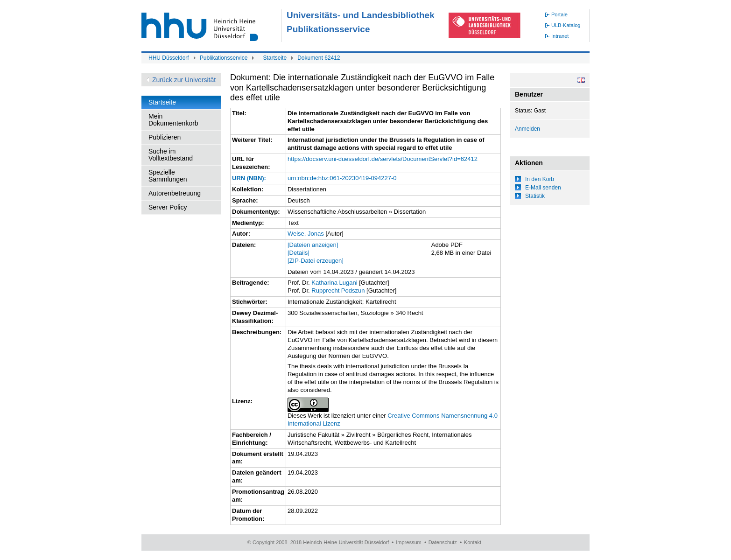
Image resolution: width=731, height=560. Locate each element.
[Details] (299, 253)
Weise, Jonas (306, 234)
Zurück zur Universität (184, 80)
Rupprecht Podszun (338, 290)
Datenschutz (443, 542)
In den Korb (540, 179)
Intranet (560, 36)
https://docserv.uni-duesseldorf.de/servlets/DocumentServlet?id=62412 (383, 159)
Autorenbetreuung (175, 193)
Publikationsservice (224, 58)
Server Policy (168, 207)
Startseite (275, 58)
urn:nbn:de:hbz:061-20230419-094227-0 (342, 178)
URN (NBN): (249, 178)
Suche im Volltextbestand (171, 155)
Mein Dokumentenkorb (173, 120)
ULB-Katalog (566, 25)
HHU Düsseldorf (169, 58)
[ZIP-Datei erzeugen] (316, 261)
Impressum (408, 542)
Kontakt (473, 542)
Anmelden (527, 129)
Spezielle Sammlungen (168, 176)
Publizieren (165, 137)
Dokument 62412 (319, 58)
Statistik (535, 196)
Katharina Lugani (334, 283)
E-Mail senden (543, 188)
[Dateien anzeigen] (313, 245)
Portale (559, 14)
